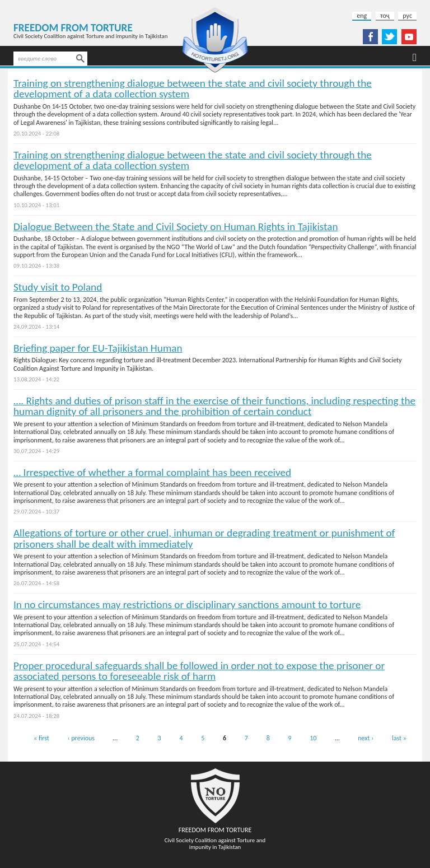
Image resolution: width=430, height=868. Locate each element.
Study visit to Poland (58, 287)
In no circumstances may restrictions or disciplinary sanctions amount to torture (187, 605)
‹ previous (81, 738)
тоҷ (385, 16)
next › (366, 738)
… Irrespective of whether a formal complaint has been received (152, 472)
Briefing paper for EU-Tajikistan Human (98, 348)
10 (313, 738)
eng (362, 16)
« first (41, 738)
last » (399, 738)
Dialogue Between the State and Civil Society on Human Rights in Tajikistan (176, 227)
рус (407, 16)
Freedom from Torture (73, 28)
